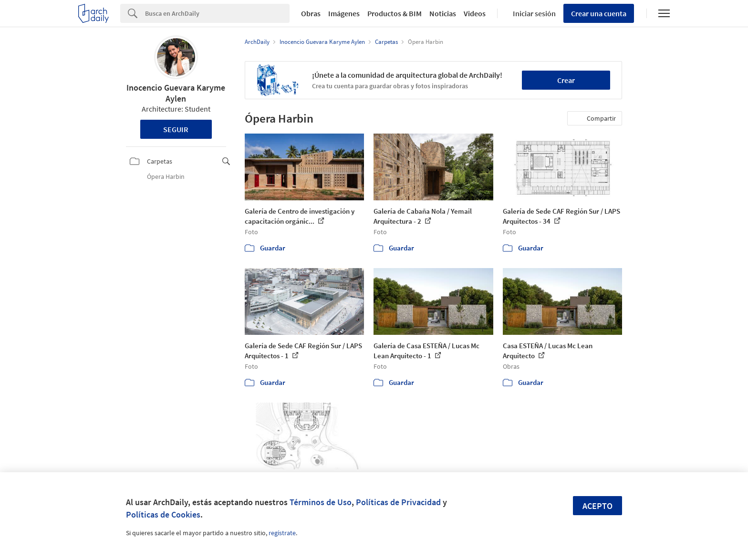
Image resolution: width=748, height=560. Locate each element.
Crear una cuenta (599, 13)
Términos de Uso (321, 502)
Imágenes (344, 13)
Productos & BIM (395, 13)
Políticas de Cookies (163, 514)
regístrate (282, 533)
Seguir (176, 129)
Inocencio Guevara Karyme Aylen (176, 93)
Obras (311, 13)
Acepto (597, 506)
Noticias (443, 13)
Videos (475, 13)
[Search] (217, 13)
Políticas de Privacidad (398, 502)
